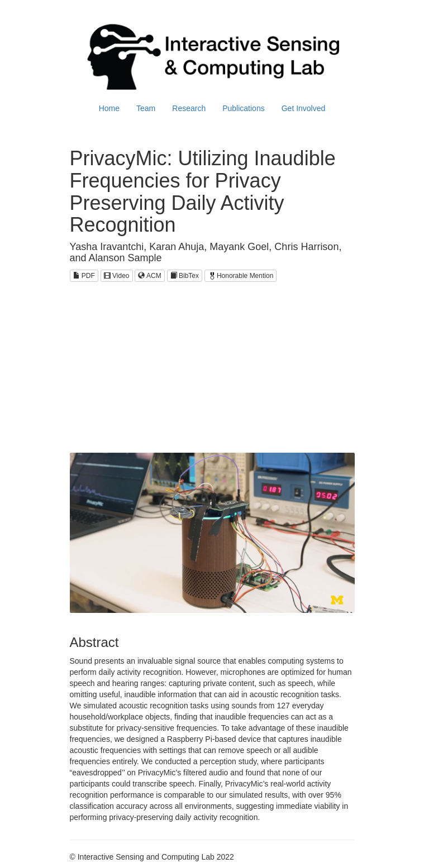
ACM (149, 276)
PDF (84, 276)
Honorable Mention (240, 276)
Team (146, 108)
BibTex (185, 276)
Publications (244, 108)
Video (117, 276)
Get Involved (304, 108)
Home (109, 108)
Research (189, 108)
